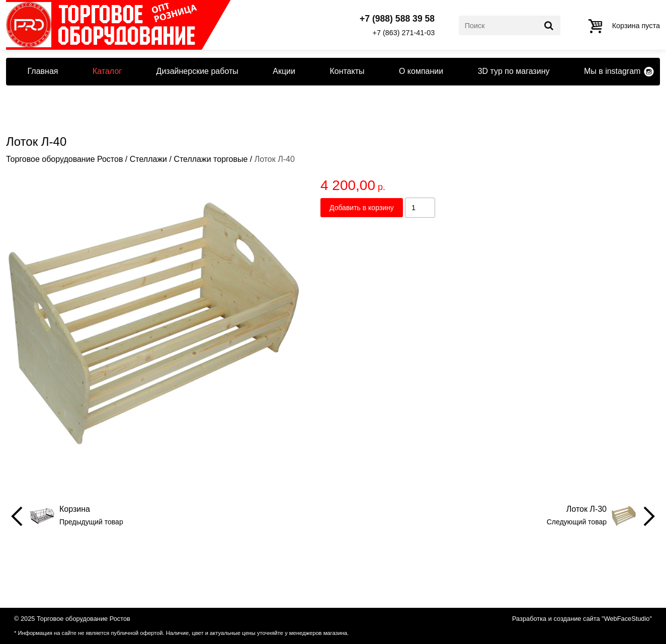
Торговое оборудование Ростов (64, 159)
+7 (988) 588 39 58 (397, 19)
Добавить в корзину (362, 208)
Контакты (347, 71)
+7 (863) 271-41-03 (404, 33)
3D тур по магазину (514, 71)
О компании (421, 71)
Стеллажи (148, 159)
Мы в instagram (612, 71)
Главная (43, 71)
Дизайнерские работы (197, 71)
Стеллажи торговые (211, 159)
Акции (284, 71)
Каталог (107, 71)
